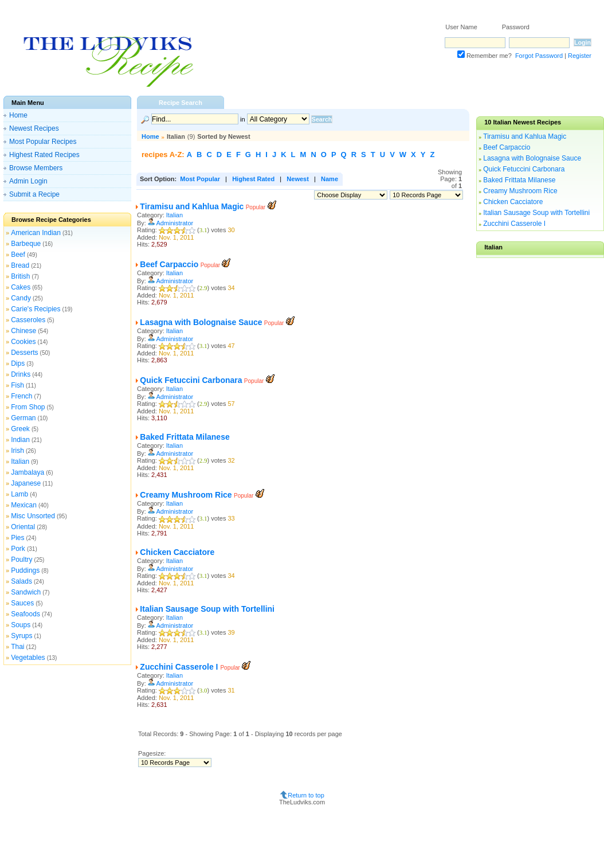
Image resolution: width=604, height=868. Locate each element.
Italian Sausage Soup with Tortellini (207, 609)
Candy (21, 298)
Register (580, 56)
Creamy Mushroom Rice (186, 495)
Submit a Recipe (34, 194)
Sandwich (26, 592)
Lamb (19, 494)
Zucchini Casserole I (180, 667)
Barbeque (26, 244)
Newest (298, 179)
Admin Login (28, 181)
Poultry (21, 560)
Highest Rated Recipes (44, 155)
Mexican (24, 505)
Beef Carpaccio (169, 264)
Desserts (24, 353)
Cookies (23, 342)
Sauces (22, 603)
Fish (17, 385)
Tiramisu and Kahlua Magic (192, 206)
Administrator (174, 223)
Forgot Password (539, 56)
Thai (17, 647)
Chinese (23, 331)
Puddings (25, 570)
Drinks (21, 374)
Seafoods (26, 614)
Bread (20, 265)
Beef (18, 255)
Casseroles (28, 320)
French (21, 396)
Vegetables (28, 658)
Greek (20, 429)
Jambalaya (28, 472)
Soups (21, 625)
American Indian (36, 233)
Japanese (26, 483)
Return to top (306, 795)
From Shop (28, 407)
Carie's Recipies (36, 309)
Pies (17, 538)
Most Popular (200, 179)
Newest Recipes (34, 128)
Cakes (21, 287)
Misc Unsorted (33, 516)
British (20, 276)
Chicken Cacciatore (177, 552)
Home (18, 115)
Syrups (21, 636)
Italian (20, 462)
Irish (17, 451)
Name (330, 179)
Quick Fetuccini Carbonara (191, 380)
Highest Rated (253, 179)
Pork (18, 549)
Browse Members (36, 168)
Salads (21, 581)
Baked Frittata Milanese (185, 437)
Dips (18, 363)
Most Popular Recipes (43, 142)
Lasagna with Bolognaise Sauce (201, 322)
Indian (20, 440)
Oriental (23, 527)
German (23, 418)
